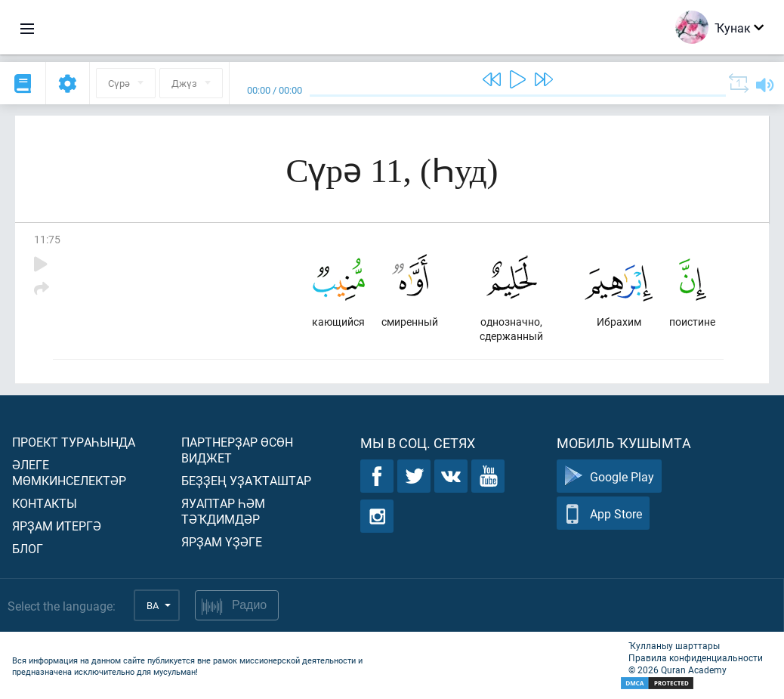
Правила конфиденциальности (696, 657)
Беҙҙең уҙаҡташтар (246, 480)
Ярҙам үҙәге (222, 541)
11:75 (47, 239)
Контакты (45, 503)
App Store (603, 513)
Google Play (609, 476)
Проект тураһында (74, 442)
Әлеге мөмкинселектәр (69, 472)
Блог (28, 548)
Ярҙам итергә (57, 526)
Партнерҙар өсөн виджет (237, 450)
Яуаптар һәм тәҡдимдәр (223, 511)
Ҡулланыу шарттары (674, 645)
